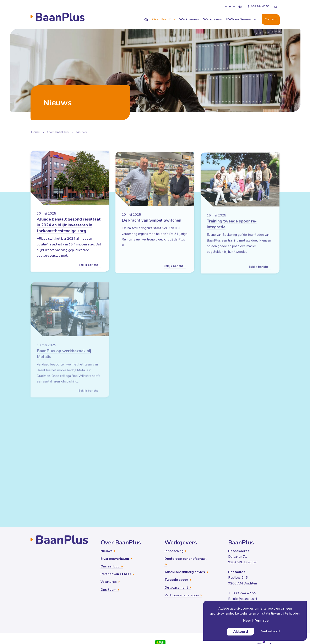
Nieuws (81, 132)
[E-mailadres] (276, 7)
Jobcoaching (176, 551)
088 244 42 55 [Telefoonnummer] (259, 6)
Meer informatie (256, 621)
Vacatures (110, 582)
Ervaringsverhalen (116, 559)
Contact (271, 19)
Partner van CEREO (117, 574)
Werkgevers (212, 19)
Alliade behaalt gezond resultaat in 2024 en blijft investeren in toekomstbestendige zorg (69, 230)
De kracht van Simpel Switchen (151, 229)
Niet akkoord (270, 631)
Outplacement (178, 588)
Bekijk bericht (90, 270)
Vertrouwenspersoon (183, 595)
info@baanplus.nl (245, 599)
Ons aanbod (112, 566)
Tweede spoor (178, 580)
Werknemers (189, 19)
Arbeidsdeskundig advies (186, 572)
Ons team (110, 590)
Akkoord (241, 632)
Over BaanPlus (164, 19)
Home (35, 132)
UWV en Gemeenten (242, 19)
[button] (226, 7)
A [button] (230, 7)
